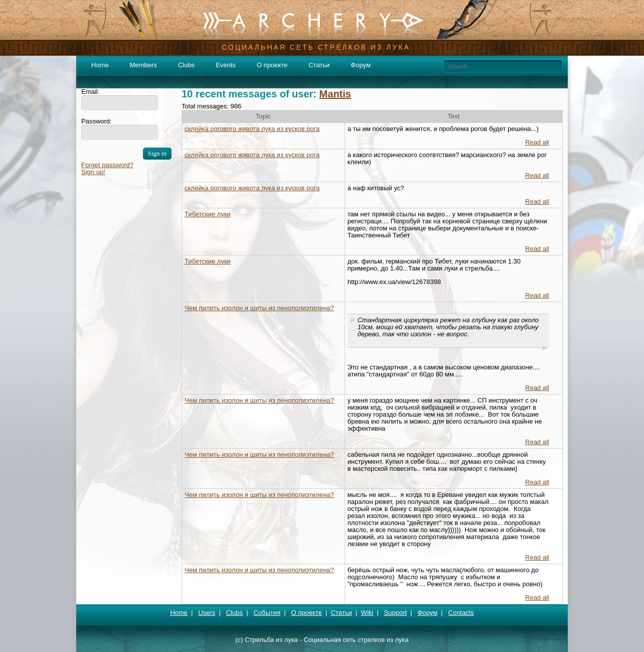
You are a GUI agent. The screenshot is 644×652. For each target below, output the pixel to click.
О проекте (272, 65)
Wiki (367, 613)
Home (100, 65)
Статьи (319, 65)
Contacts (461, 613)
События (267, 613)
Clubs (186, 65)
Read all (537, 142)
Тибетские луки (208, 214)
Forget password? (107, 165)
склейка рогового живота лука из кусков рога (252, 129)
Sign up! (93, 172)
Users (207, 613)
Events (226, 65)
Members (143, 65)
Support (396, 613)
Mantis (335, 94)
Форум (361, 65)
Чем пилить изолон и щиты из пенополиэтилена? (259, 308)
